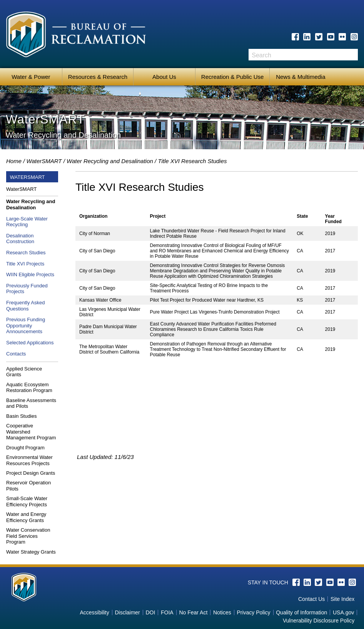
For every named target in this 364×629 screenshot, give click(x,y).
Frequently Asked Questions (25, 306)
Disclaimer (127, 612)
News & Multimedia (301, 77)
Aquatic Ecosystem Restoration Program (29, 388)
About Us (164, 77)
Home (14, 161)
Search (352, 57)
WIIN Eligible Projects (30, 274)
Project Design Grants (31, 473)
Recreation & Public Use (233, 77)
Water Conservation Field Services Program (28, 536)
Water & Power (31, 77)
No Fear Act (193, 612)
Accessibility (94, 612)
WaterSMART (44, 161)
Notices (222, 612)
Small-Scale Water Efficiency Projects (27, 501)
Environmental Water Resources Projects (29, 460)
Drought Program (25, 448)
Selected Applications (30, 343)
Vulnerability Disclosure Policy (319, 621)
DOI (150, 612)
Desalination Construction (20, 239)
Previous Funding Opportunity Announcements (26, 325)
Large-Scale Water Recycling (27, 222)
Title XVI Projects (25, 264)
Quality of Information (301, 612)
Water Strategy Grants (31, 552)
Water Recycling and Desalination (110, 161)
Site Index (342, 599)
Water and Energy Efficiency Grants (26, 517)
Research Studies (26, 253)
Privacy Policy (253, 612)
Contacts (16, 354)
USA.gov (343, 612)
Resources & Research (98, 77)
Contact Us (311, 599)
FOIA (167, 612)
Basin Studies (22, 416)
